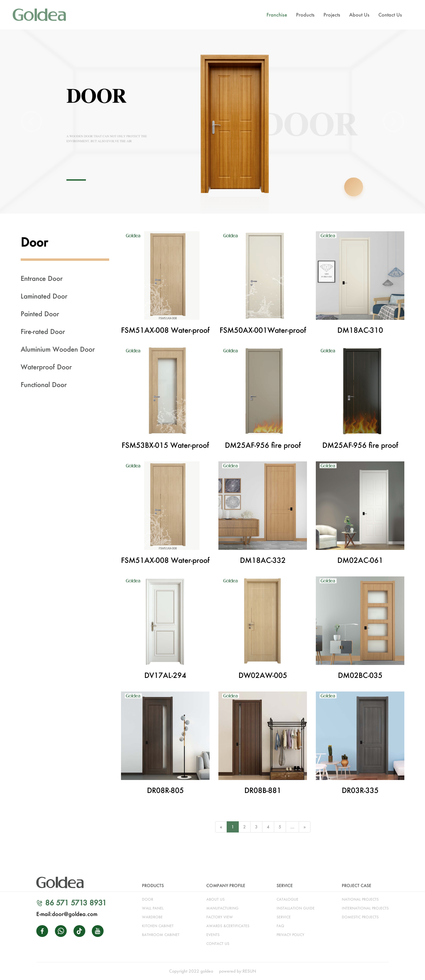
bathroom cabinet (161, 935)
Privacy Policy (290, 935)
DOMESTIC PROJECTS (360, 917)
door (148, 899)
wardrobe (152, 917)
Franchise (277, 15)
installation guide (296, 908)
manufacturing (222, 908)
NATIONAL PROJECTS (360, 899)
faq (280, 926)
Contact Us (390, 15)
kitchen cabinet (158, 926)
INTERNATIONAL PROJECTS (365, 908)
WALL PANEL (153, 908)
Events (213, 935)
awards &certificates (228, 926)
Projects (332, 15)
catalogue (287, 899)
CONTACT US (218, 944)
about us (215, 899)
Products (305, 15)
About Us (359, 15)
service (284, 917)
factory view (220, 917)
